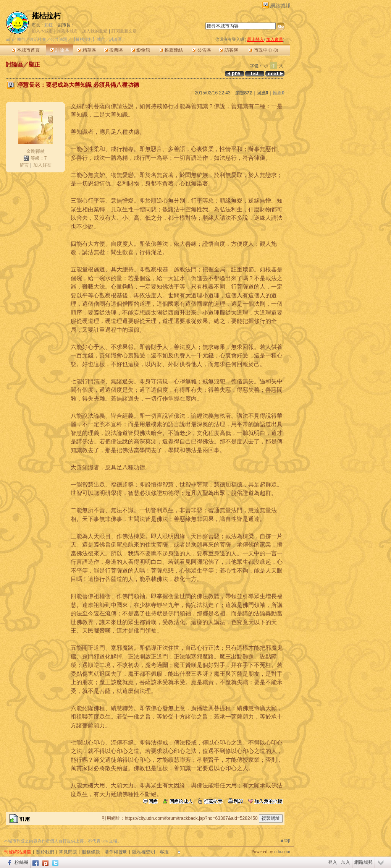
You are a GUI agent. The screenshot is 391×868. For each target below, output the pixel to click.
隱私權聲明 (144, 852)
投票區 (114, 50)
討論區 (59, 50)
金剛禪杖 (36, 151)
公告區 (201, 50)
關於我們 (45, 852)
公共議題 (59, 39)
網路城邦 (280, 6)
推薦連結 (171, 50)
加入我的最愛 (95, 31)
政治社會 (38, 39)
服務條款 (91, 852)
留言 (24, 165)
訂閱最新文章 (124, 31)
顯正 (34, 64)
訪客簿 (229, 50)
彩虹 (48, 25)
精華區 (86, 50)
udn (9, 39)
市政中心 (263, 50)
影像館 (141, 50)
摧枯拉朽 (46, 16)
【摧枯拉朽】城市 (88, 39)
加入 (346, 862)
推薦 (279, 93)
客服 (164, 852)
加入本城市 (42, 31)
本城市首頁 (26, 50)
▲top (285, 840)
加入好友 (42, 165)
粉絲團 (21, 862)
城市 (21, 39)
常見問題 (68, 852)
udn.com (282, 852)
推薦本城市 (67, 31)
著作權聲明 (116, 852)
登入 (333, 862)
